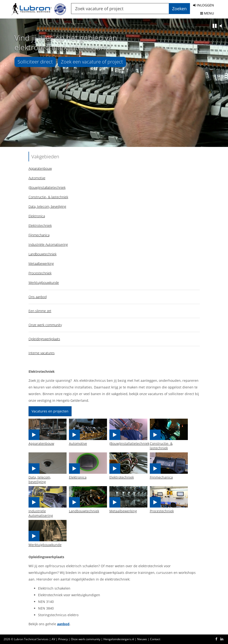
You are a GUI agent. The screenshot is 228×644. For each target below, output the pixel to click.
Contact (155, 639)
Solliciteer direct (35, 62)
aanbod (63, 624)
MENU (207, 13)
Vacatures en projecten (50, 411)
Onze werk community (45, 325)
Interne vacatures (42, 353)
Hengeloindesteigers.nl (119, 639)
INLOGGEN (204, 5)
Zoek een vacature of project (92, 62)
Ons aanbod (38, 297)
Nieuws (142, 639)
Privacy (63, 639)
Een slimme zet (40, 311)
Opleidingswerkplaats (44, 339)
